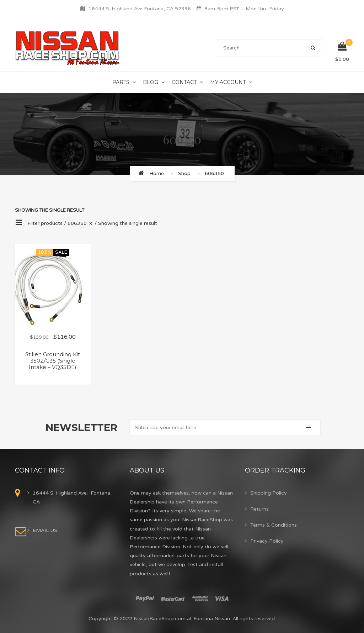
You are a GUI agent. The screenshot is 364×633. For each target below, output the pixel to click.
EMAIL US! (46, 530)
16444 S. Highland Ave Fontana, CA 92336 (140, 9)
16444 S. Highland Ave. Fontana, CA (72, 497)
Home (157, 173)
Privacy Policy (267, 541)
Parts (121, 82)
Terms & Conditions (274, 525)
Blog (151, 82)
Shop (184, 173)
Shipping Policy (269, 493)
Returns (259, 509)
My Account (228, 82)
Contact (184, 82)
